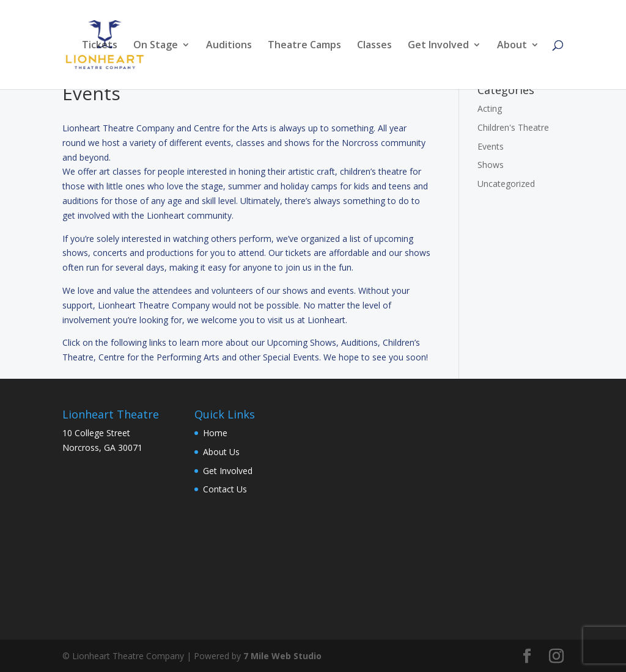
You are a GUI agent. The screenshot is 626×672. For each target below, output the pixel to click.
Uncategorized (506, 184)
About (512, 46)
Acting (490, 108)
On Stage (156, 46)
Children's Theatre (513, 127)
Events (491, 146)
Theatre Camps (304, 46)
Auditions (229, 46)
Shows (491, 165)
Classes (374, 46)
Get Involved (438, 46)
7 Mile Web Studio (282, 656)
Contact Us (225, 489)
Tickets (100, 46)
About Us (221, 452)
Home (215, 433)
